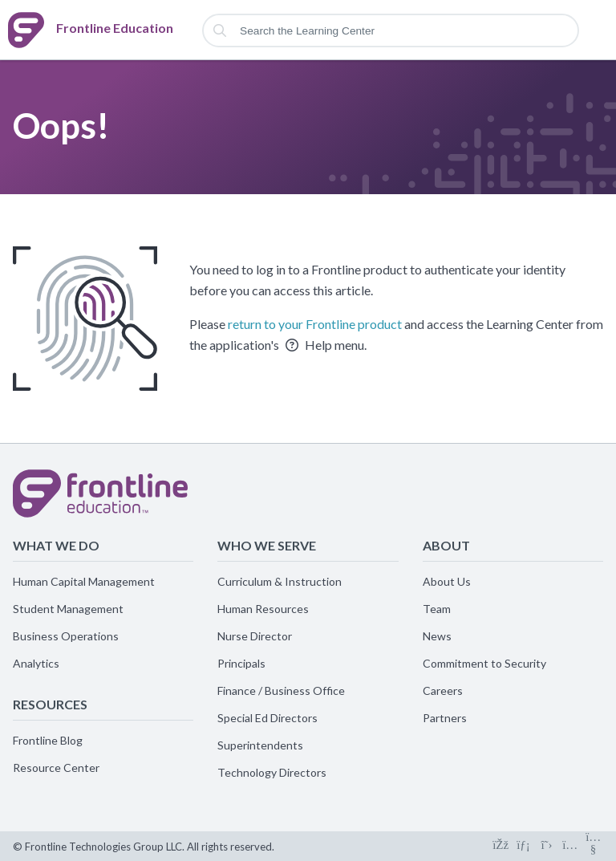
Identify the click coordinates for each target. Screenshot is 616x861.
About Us (447, 581)
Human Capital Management (84, 581)
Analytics (36, 663)
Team (437, 609)
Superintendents (260, 745)
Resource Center (56, 768)
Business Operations (66, 636)
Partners (445, 718)
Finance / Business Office (281, 690)
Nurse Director (255, 636)
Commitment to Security (484, 663)
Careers (443, 690)
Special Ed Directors (267, 718)
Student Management (68, 609)
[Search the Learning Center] (391, 30)
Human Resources (263, 609)
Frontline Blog (48, 740)
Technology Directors (272, 772)
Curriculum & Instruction (280, 581)
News (437, 636)
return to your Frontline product (315, 324)
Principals (241, 663)
